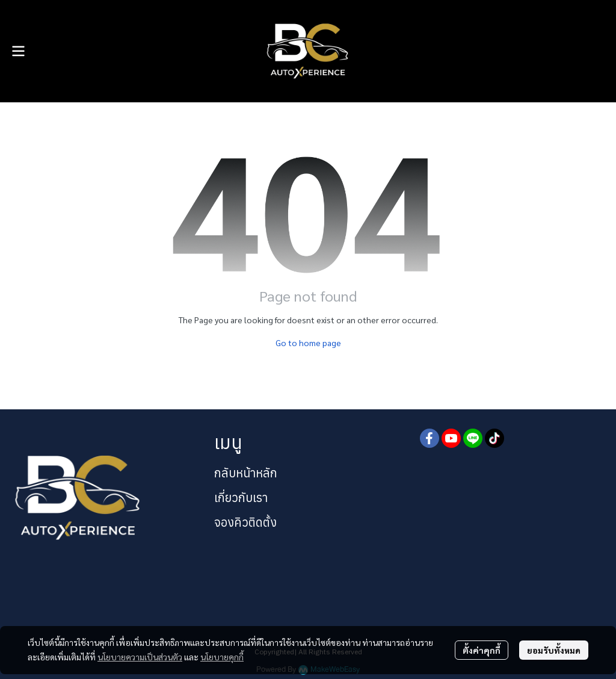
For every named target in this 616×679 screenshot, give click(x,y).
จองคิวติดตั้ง (245, 522)
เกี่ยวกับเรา (241, 498)
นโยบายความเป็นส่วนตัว (140, 657)
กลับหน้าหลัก (246, 473)
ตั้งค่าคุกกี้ (482, 650)
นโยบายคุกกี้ (222, 657)
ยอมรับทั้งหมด (554, 650)
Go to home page (308, 343)
